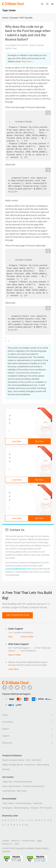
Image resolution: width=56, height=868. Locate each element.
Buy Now (39, 441)
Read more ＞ (28, 62)
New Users (22, 791)
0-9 (26, 825)
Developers (7, 808)
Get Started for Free (18, 615)
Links (17, 844)
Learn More (17, 441)
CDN (28, 760)
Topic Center (8, 803)
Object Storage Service (13, 765)
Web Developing (21, 808)
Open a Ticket (14, 655)
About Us (16, 841)
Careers (6, 841)
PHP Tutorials (46, 808)
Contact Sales (27, 637)
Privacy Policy (28, 841)
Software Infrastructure (34, 786)
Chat (10, 637)
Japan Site (7, 782)
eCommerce (30, 765)
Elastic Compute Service (13, 760)
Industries (37, 803)
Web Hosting (43, 765)
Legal (39, 841)
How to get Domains (12, 786)
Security (6, 769)
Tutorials (34, 808)
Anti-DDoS (36, 760)
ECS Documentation (23, 782)
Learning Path (9, 791)
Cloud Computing (23, 803)
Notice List (7, 844)
